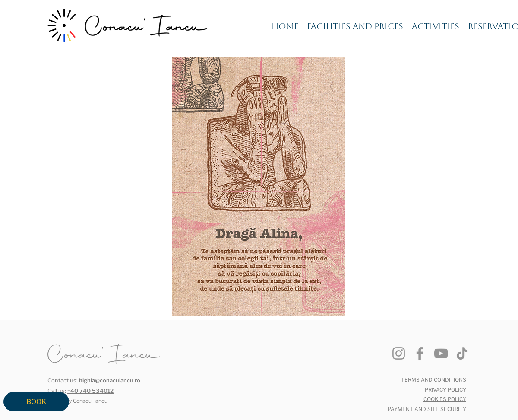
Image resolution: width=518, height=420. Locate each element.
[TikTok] (462, 353)
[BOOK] (36, 402)
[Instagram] (399, 353)
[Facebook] (420, 353)
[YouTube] (441, 353)
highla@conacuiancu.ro (110, 380)
